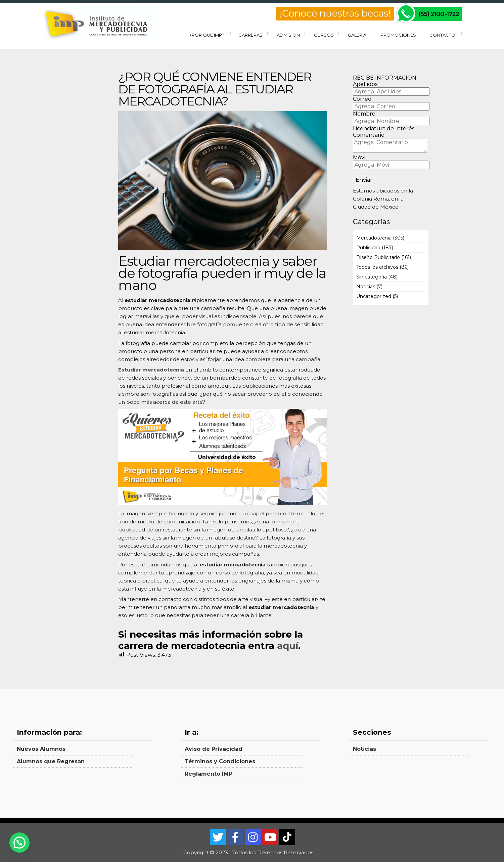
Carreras (250, 35)
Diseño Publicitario (378, 257)
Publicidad (368, 248)
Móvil (360, 157)
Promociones (398, 35)
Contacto (442, 35)
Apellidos (365, 84)
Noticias (366, 287)
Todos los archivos (377, 267)
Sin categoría (372, 277)
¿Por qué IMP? (207, 35)
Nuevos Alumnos (41, 749)
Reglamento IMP (209, 774)
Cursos (324, 35)
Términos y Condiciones (220, 761)
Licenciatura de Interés (384, 128)
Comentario (369, 135)
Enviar (364, 180)
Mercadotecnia (374, 238)
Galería (357, 35)
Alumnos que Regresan (51, 761)
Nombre (364, 114)
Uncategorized (374, 296)
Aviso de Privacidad (214, 749)
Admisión (288, 35)
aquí (288, 646)
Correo (362, 99)
